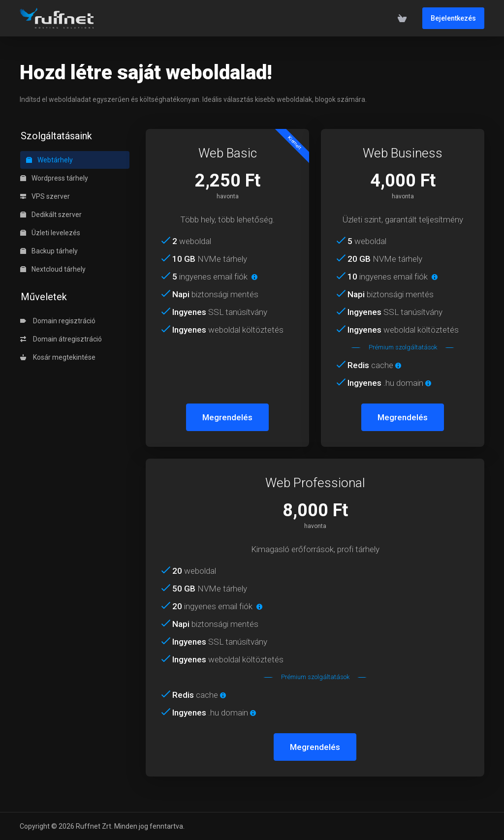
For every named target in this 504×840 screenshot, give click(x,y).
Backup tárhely (49, 251)
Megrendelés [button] (227, 417)
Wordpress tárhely (54, 178)
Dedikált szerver (51, 215)
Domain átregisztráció (61, 339)
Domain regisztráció (58, 321)
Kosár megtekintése (58, 357)
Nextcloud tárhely (53, 269)
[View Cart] (402, 18)
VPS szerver (45, 196)
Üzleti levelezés (50, 233)
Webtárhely (49, 160)
